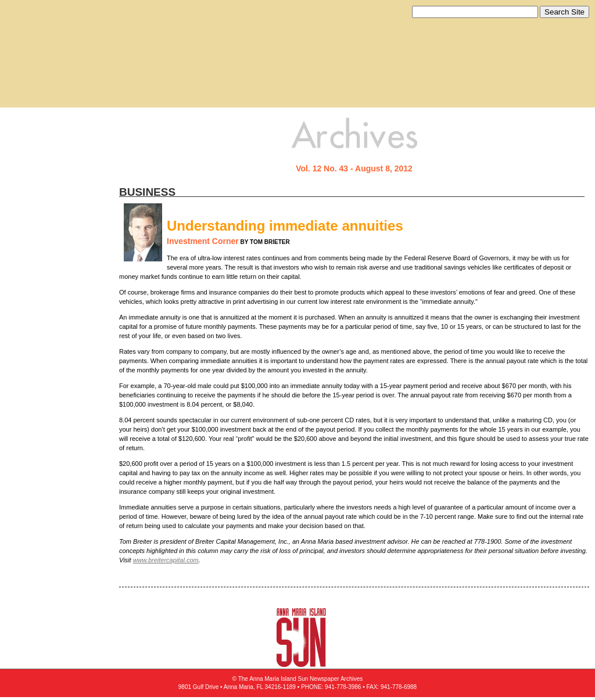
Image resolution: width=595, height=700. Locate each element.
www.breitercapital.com (166, 560)
